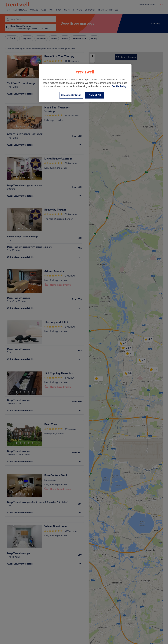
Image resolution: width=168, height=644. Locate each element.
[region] (85, 83)
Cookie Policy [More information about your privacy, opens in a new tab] (119, 86)
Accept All (95, 95)
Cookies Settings (71, 95)
